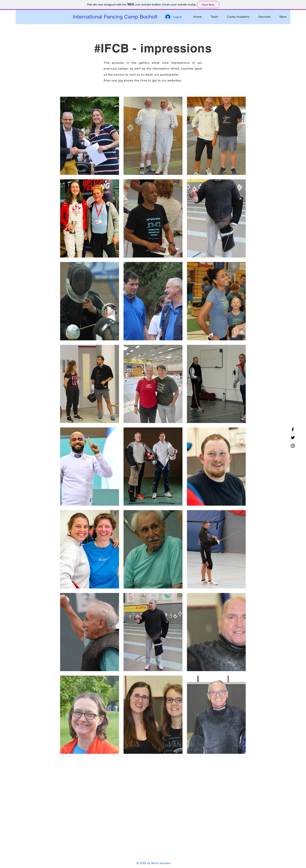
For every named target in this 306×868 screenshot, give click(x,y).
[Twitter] (293, 438)
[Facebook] (293, 429)
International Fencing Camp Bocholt (115, 17)
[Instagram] (293, 446)
